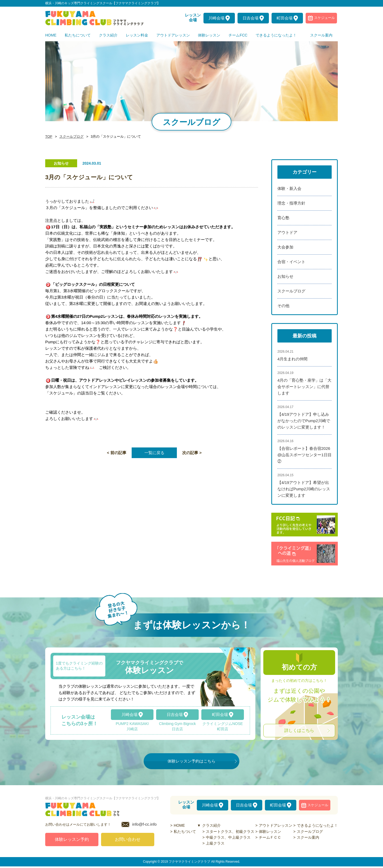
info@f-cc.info (144, 826)
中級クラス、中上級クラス (228, 837)
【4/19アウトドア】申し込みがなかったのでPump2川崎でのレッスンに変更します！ (304, 421)
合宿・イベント (291, 262)
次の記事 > (192, 453)
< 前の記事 (117, 453)
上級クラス (215, 843)
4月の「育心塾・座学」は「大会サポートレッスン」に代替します (304, 387)
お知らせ (285, 276)
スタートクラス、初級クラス (230, 832)
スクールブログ (70, 137)
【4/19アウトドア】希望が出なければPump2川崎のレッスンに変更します (304, 489)
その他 (283, 306)
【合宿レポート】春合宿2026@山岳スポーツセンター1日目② (305, 455)
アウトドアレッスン (276, 825)
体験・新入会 (289, 188)
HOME (179, 825)
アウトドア (287, 232)
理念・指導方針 (291, 203)
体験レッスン (270, 832)
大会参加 (285, 247)
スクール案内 (308, 837)
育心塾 (283, 218)
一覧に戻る (154, 453)
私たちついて (185, 832)
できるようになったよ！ (317, 825)
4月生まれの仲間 (292, 359)
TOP (48, 137)
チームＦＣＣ (270, 837)
